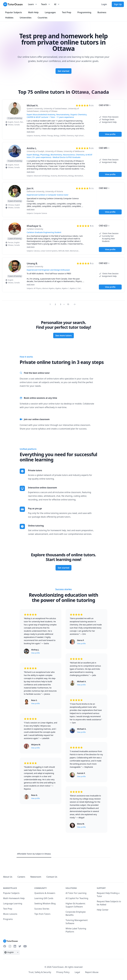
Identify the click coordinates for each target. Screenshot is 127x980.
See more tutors (64, 335)
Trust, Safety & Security (40, 972)
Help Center (103, 910)
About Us (8, 877)
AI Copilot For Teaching (77, 898)
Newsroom (36, 877)
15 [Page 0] (68, 304)
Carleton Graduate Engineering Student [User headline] (44, 232)
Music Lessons (10, 914)
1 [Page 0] (50, 304)
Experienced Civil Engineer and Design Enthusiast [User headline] (48, 270)
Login (104, 4)
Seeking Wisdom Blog (45, 903)
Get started (63, 71)
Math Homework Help (14, 898)
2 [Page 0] (55, 304)
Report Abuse (92, 972)
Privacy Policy (63, 972)
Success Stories (42, 909)
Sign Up (118, 4)
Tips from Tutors (42, 914)
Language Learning (13, 903)
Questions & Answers (45, 893)
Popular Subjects (11, 893)
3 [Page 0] (61, 304)
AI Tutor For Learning (76, 893)
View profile (110, 134)
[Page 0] (75, 304)
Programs (8, 919)
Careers (21, 877)
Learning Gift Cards (44, 898)
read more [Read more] (31, 132)
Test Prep (8, 909)
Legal (77, 972)
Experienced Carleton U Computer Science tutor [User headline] (48, 195)
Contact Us (52, 877)
